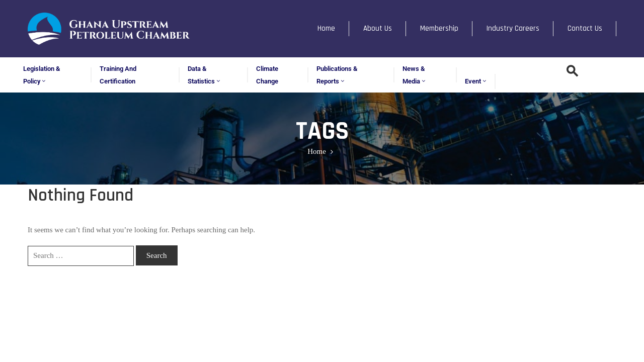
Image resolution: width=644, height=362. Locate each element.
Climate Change (267, 75)
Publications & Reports (337, 75)
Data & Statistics (205, 75)
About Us (378, 28)
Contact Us (585, 28)
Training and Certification (118, 75)
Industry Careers (513, 28)
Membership (439, 28)
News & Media (415, 75)
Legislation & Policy (42, 75)
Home (326, 28)
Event (476, 81)
